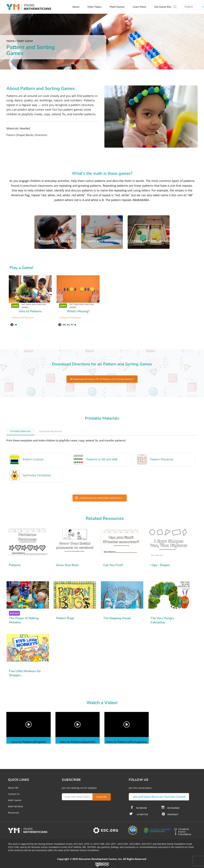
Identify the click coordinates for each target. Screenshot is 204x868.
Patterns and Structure (23, 318)
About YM (13, 788)
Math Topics (96, 7)
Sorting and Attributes (70, 318)
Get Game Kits (163, 7)
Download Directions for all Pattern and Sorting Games (102, 379)
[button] (28, 724)
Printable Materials (20, 431)
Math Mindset (15, 806)
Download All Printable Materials (101, 498)
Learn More (141, 7)
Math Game (25, 41)
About (77, 7)
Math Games (119, 7)
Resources (13, 813)
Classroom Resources (50, 431)
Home (10, 41)
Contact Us (14, 794)
